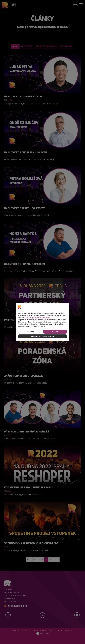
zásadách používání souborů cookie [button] (38, 318)
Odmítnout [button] (30, 331)
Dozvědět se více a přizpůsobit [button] (42, 336)
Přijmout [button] (55, 331)
